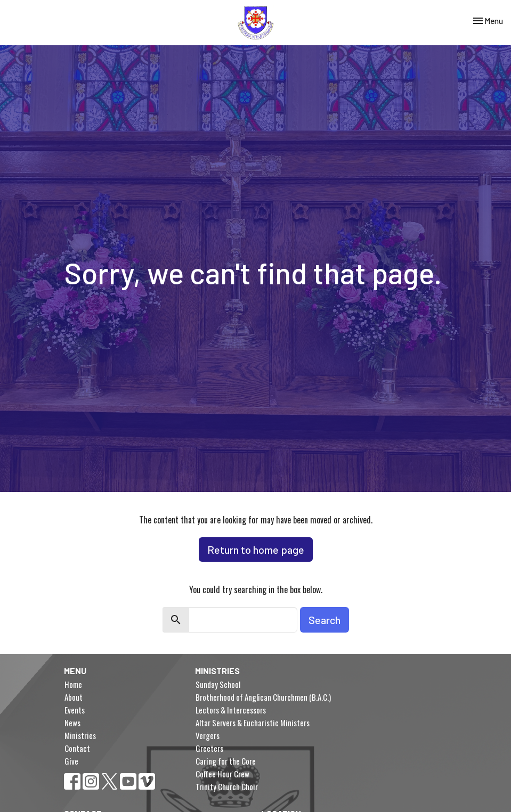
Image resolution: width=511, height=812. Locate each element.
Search (325, 620)
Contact (77, 748)
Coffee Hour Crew (222, 774)
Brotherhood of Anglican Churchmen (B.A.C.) (263, 697)
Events (75, 710)
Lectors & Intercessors (231, 710)
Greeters (209, 748)
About (74, 697)
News (72, 723)
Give (71, 761)
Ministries (80, 735)
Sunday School (218, 684)
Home (73, 684)
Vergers (208, 735)
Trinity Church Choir (227, 786)
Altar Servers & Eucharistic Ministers (253, 723)
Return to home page (256, 549)
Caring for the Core (226, 761)
